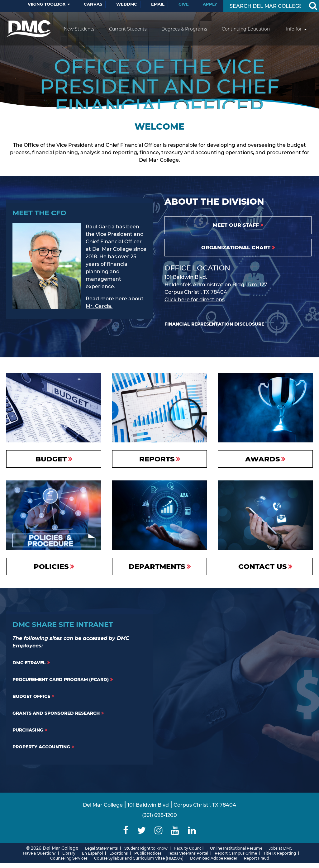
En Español (92, 853)
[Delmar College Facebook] (126, 830)
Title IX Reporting (280, 853)
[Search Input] (265, 6)
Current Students (128, 29)
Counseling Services (69, 858)
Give (184, 4)
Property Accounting (41, 747)
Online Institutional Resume (236, 848)
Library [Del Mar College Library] (69, 853)
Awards (262, 459)
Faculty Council (189, 848)
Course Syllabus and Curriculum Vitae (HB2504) (139, 858)
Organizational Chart (236, 248)
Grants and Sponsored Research (56, 713)
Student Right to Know (146, 848)
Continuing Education (246, 29)
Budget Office (31, 696)
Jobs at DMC (281, 848)
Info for (294, 29)
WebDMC (127, 4)
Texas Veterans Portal (188, 853)
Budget (51, 459)
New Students (79, 29)
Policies (51, 566)
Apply (210, 4)
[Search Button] (313, 6)
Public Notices (148, 853)
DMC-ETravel (29, 663)
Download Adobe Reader (214, 858)
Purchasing (28, 730)
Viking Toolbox (47, 4)
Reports (157, 459)
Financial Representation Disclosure (214, 324)
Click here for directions (195, 300)
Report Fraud (257, 858)
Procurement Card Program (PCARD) (61, 680)
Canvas (93, 4)
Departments (157, 566)
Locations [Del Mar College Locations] (119, 853)
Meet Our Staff (236, 225)
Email (158, 4)
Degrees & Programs (184, 29)
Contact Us (262, 566)
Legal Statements (101, 848)
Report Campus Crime (236, 853)
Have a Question (38, 853)
